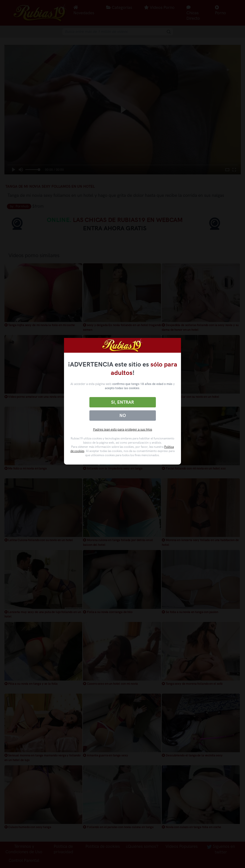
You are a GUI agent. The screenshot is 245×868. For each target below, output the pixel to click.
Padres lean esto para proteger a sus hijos (123, 429)
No (123, 416)
